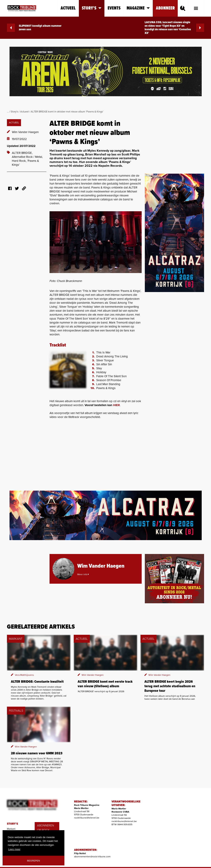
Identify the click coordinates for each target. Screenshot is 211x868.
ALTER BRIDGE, (22, 153)
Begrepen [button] (34, 861)
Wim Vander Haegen (25, 132)
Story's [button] (92, 8)
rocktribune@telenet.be (87, 818)
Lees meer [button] (14, 849)
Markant (11, 829)
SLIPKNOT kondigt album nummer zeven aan (34, 28)
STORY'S (12, 824)
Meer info (83, 574)
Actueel (68, 8)
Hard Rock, (20, 161)
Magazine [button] (138, 8)
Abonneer (165, 8)
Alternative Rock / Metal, (27, 157)
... (8, 112)
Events (114, 8)
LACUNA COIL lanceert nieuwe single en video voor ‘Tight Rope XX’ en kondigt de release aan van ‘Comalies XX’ (174, 28)
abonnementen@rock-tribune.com (92, 857)
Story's (14, 112)
